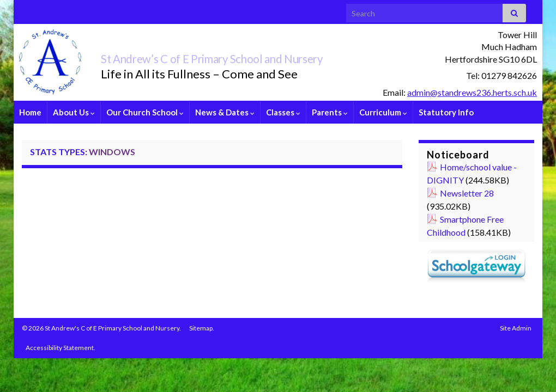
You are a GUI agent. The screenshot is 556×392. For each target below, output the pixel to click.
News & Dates (225, 112)
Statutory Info (446, 112)
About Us (74, 112)
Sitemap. (202, 328)
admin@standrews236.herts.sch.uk (472, 92)
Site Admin (516, 328)
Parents (330, 112)
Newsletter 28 (467, 193)
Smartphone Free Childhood (465, 226)
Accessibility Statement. (61, 348)
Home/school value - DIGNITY (472, 173)
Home (30, 112)
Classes (283, 112)
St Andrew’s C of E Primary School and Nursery (256, 57)
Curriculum (383, 112)
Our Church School (145, 112)
